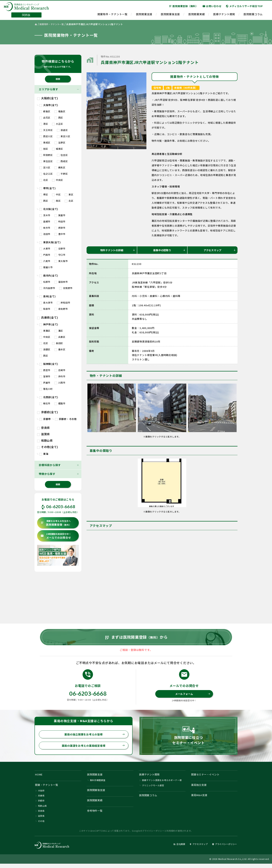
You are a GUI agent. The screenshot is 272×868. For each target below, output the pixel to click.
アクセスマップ (219, 250)
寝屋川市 (46, 267)
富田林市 (61, 282)
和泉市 (45, 309)
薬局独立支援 (200, 788)
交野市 (60, 249)
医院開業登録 (56, 523)
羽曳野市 (66, 288)
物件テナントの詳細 (117, 250)
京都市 (45, 419)
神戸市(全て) (49, 324)
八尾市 (45, 261)
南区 (56, 201)
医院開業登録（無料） (183, 7)
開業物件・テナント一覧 (112, 15)
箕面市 (60, 215)
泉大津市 (46, 303)
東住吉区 (46, 161)
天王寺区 (46, 130)
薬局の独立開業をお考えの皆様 (94, 737)
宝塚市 (45, 376)
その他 (41, 825)
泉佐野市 (61, 309)
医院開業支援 (144, 15)
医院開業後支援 (170, 15)
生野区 (60, 143)
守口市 (60, 255)
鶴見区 (60, 167)
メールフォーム (192, 696)
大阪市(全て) (49, 105)
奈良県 (43, 428)
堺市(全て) (47, 188)
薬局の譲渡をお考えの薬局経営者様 (93, 748)
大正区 (58, 124)
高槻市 (45, 222)
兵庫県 (41, 799)
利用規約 (171, 835)
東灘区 (45, 331)
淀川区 (45, 167)
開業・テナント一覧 (48, 788)
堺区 (44, 194)
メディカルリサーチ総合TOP (244, 7)
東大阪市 (61, 261)
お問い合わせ (212, 7)
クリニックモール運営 (153, 789)
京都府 (41, 805)
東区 (69, 194)
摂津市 (60, 228)
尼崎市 (60, 370)
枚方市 (45, 228)
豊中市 (60, 234)
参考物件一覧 (95, 815)
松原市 (45, 282)
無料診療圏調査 (98, 784)
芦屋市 (45, 383)
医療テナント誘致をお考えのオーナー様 (162, 784)
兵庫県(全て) (48, 317)
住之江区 (46, 174)
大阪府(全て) (48, 98)
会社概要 (175, 848)
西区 (59, 118)
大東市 (45, 249)
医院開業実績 (197, 15)
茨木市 (45, 215)
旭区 (44, 149)
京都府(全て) (48, 412)
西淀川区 (46, 136)
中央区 (58, 180)
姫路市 (60, 403)
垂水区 (60, 349)
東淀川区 (64, 136)
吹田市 (60, 222)
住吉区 (62, 155)
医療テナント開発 (224, 15)
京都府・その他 (66, 419)
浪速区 (62, 130)
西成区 (62, 161)
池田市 (45, 234)
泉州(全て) (47, 296)
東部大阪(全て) (50, 242)
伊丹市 (60, 376)
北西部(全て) (49, 397)
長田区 (58, 343)
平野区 (62, 174)
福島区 (60, 111)
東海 (44, 454)
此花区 (45, 118)
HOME (39, 777)
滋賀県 (43, 434)
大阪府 (41, 794)
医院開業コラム (253, 15)
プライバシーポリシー (153, 835)
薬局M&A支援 (200, 799)
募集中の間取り (169, 250)
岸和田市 (64, 303)
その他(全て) (48, 447)
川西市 (60, 383)
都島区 (45, 111)
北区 (44, 180)
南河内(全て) (49, 275)
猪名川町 (46, 389)
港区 (44, 124)
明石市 (45, 403)
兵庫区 (60, 337)
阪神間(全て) (49, 364)
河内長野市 (47, 288)
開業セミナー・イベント (206, 777)
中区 (56, 194)
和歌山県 (45, 440)
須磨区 (45, 349)
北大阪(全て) (49, 209)
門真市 (45, 255)
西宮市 (45, 370)
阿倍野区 (46, 155)
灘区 (59, 331)
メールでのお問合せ (56, 536)
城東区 (58, 149)
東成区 (45, 143)
